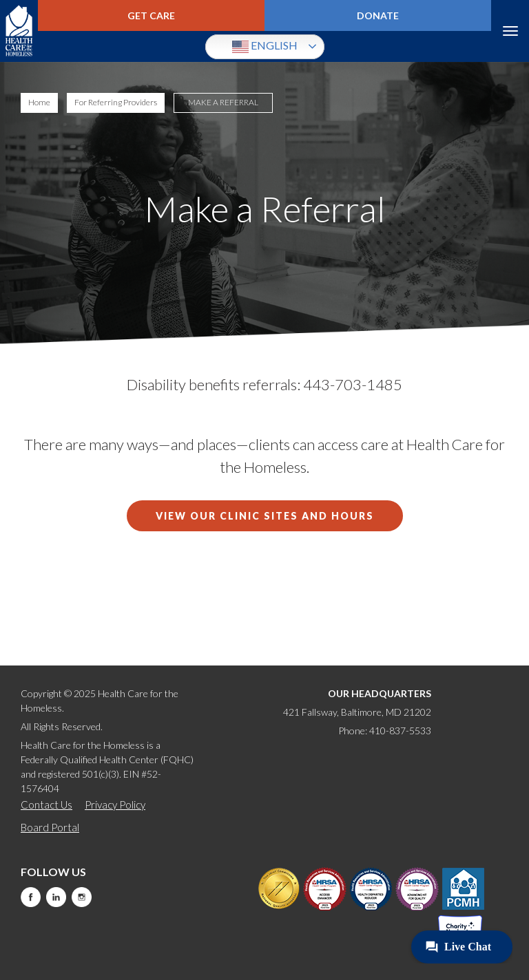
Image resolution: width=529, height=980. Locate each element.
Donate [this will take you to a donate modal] (378, 15)
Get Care (151, 15)
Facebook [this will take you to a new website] (31, 897)
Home (39, 102)
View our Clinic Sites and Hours (265, 516)
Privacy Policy (115, 805)
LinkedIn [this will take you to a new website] (56, 897)
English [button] (265, 47)
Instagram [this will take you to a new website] (82, 897)
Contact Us (46, 805)
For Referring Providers (116, 102)
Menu (510, 31)
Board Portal (50, 827)
